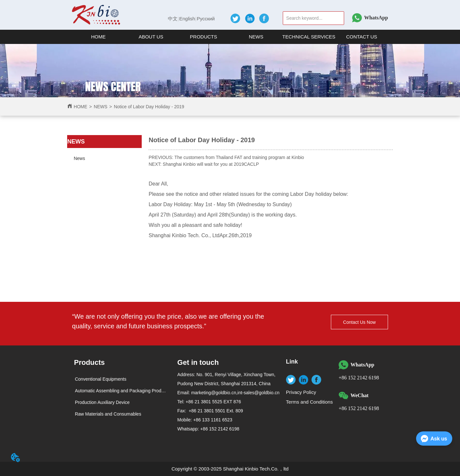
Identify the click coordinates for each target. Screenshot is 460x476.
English (187, 19)
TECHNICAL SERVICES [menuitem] (309, 37)
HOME (80, 107)
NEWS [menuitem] (256, 37)
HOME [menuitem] (98, 37)
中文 (173, 19)
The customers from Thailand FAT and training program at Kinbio (239, 157)
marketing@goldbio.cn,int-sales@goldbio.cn (235, 393)
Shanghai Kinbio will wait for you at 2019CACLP (211, 164)
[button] (151, 37)
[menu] (230, 37)
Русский (206, 19)
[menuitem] (151, 37)
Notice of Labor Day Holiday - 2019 (149, 107)
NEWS (101, 107)
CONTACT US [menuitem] (362, 37)
